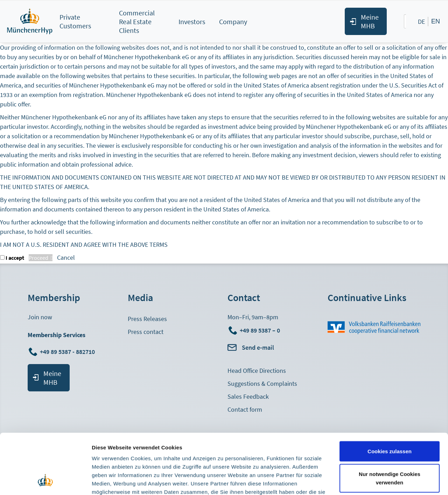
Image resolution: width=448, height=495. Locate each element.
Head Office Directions (257, 371)
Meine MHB (370, 21)
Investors (192, 22)
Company (233, 22)
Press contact (146, 332)
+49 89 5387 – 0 (260, 330)
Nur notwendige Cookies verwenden (390, 424)
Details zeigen (109, 481)
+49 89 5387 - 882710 (68, 352)
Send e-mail (258, 347)
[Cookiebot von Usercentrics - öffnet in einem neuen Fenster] (45, 481)
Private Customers (75, 21)
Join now (40, 317)
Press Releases (147, 319)
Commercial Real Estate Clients (137, 22)
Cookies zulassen (390, 397)
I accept (15, 258)
